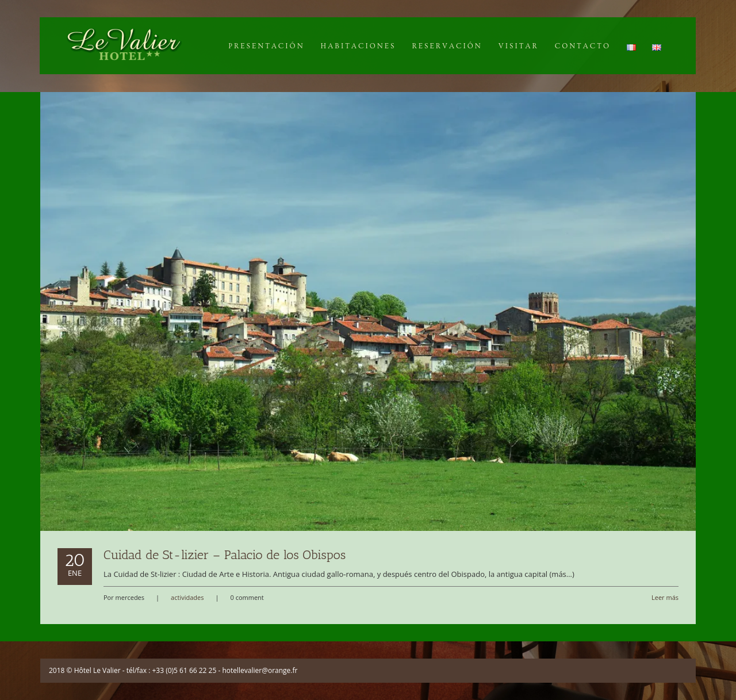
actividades (187, 597)
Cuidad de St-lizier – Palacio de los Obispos (225, 555)
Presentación (266, 46)
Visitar (519, 46)
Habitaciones (359, 46)
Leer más (665, 597)
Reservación (447, 46)
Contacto (583, 46)
